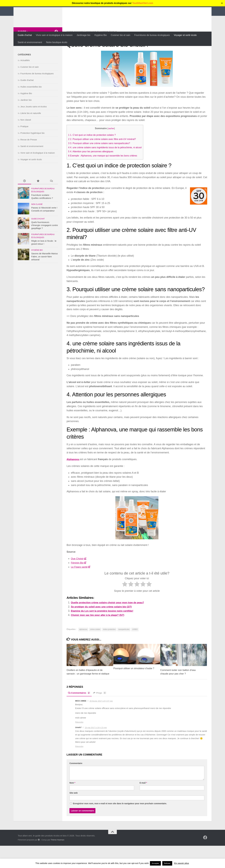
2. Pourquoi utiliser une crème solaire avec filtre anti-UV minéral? (104, 158)
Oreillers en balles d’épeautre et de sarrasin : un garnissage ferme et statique (86, 692)
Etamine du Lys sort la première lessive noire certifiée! (104, 630)
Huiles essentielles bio (31, 105)
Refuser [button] (167, 863)
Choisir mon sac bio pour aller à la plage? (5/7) (100, 634)
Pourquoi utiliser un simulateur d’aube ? (135, 687)
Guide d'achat (76, 50)
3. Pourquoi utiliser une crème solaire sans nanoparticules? (101, 162)
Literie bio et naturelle (31, 132)
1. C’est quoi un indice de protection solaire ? (94, 154)
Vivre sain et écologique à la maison (54, 35)
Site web (74, 815)
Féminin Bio (79, 581)
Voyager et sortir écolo (185, 35)
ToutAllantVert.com (143, 3)
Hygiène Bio (101, 35)
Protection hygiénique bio (32, 152)
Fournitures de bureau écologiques (152, 35)
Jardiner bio (26, 119)
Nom (72, 805)
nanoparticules (124, 648)
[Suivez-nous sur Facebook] (56, 50)
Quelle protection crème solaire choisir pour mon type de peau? (110, 621)
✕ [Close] (222, 3)
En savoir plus (182, 863)
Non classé (26, 138)
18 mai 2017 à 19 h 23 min (96, 750)
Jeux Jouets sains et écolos (34, 125)
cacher (114, 147)
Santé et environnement (30, 42)
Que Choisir (79, 577)
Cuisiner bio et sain (121, 35)
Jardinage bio (84, 35)
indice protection (109, 648)
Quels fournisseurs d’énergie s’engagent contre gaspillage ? (45, 244)
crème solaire (95, 648)
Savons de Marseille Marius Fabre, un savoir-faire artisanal (44, 275)
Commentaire (76, 786)
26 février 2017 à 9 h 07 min (101, 723)
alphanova (83, 648)
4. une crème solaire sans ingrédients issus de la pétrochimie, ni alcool (108, 166)
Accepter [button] (155, 863)
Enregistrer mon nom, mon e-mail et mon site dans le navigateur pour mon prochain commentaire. (120, 826)
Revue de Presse (29, 158)
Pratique (24, 145)
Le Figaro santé (81, 586)
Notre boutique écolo (57, 42)
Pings (101, 715)
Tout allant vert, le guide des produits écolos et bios (90, 10)
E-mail (143, 805)
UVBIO (135, 648)
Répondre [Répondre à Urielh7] (79, 769)
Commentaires (80, 715)
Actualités (25, 79)
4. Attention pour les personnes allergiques (92, 170)
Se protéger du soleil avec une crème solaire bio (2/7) (104, 625)
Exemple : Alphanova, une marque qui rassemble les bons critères (105, 174)
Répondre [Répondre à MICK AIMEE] (79, 744)
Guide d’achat (25, 35)
